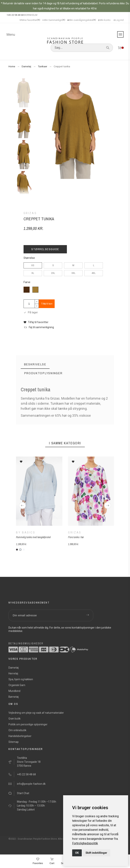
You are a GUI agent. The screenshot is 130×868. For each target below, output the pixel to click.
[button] (36, 322)
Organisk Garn (17, 685)
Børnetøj (14, 697)
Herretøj (13, 673)
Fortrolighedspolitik (85, 843)
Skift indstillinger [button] (96, 853)
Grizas (75, 533)
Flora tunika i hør (76, 537)
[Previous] (22, 505)
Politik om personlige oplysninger (28, 724)
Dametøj (14, 668)
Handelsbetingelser (20, 736)
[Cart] (52, 861)
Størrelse (29, 258)
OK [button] (77, 853)
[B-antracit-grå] (17, 550)
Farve (27, 282)
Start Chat (23, 793)
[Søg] (82, 48)
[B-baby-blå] (20, 550)
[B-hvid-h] (24, 550)
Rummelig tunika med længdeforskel (33, 537)
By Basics (26, 533)
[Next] (108, 505)
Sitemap (14, 742)
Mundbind (14, 691)
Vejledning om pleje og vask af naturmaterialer (36, 713)
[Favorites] (38, 861)
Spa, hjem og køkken (21, 679)
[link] (85, 843)
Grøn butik (15, 719)
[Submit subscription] (88, 615)
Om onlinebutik (17, 730)
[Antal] (29, 304)
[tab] (35, 364)
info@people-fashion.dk (31, 784)
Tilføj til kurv (47, 304)
